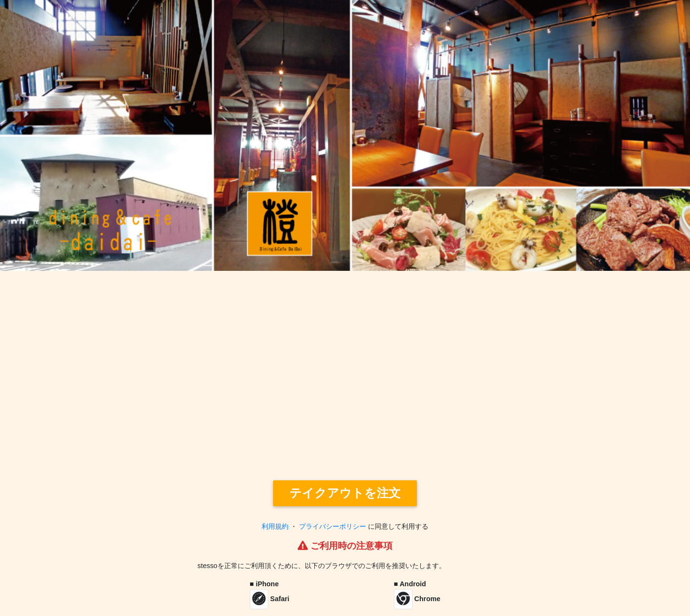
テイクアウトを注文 (345, 493)
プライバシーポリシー (333, 526)
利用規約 (275, 526)
